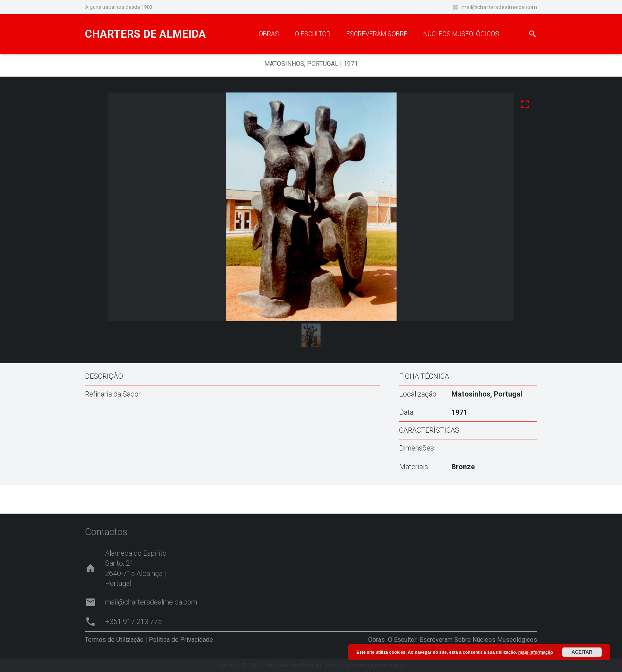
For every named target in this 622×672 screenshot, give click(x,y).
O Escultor (402, 640)
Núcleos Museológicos (505, 640)
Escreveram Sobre (445, 640)
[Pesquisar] (533, 34)
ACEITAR (582, 652)
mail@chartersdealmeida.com (499, 7)
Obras (376, 640)
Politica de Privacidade (181, 640)
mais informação (536, 652)
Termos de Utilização (114, 640)
